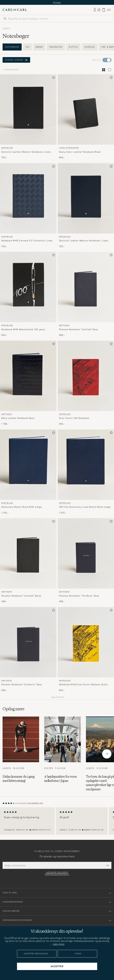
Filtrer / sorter (16, 60)
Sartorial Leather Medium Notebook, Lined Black (26, 152)
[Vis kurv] (104, 10)
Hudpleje (90, 47)
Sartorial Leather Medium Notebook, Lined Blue (83, 241)
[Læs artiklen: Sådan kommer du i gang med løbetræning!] (21, 754)
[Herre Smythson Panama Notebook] (86, 287)
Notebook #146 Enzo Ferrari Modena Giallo (84, 684)
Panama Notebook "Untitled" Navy (78, 329)
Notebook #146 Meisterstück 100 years (23, 329)
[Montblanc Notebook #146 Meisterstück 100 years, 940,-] (28, 294)
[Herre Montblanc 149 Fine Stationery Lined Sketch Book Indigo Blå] (86, 465)
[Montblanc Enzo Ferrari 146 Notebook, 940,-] (86, 383)
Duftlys (73, 47)
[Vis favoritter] (99, 10)
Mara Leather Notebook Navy (18, 418)
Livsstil (6, 29)
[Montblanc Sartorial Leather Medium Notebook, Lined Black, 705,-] (28, 117)
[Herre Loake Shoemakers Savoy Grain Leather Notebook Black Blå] (86, 109)
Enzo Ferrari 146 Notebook (74, 418)
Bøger (39, 47)
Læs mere (59, 944)
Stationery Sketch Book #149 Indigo (22, 507)
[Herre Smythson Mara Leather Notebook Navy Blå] (28, 376)
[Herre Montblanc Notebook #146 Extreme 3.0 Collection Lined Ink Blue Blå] (28, 198)
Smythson (64, 325)
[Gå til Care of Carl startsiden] (15, 10)
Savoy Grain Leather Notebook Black (80, 152)
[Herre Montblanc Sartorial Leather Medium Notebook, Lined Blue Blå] (86, 198)
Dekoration (56, 47)
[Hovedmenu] (109, 10)
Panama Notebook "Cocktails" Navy (22, 684)
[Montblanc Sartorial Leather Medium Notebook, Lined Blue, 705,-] (86, 206)
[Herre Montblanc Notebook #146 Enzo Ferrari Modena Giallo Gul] (86, 642)
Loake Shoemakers (69, 148)
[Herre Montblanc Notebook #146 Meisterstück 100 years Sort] (28, 287)
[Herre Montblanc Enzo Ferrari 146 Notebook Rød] (86, 376)
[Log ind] (95, 10)
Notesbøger (12, 47)
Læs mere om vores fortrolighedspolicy (57, 873)
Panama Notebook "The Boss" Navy (79, 596)
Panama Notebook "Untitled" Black (21, 596)
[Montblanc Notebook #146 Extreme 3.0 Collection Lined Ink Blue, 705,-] (28, 206)
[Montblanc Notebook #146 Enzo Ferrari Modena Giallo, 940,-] (86, 649)
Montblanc (7, 148)
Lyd (27, 47)
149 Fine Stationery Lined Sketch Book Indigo (85, 507)
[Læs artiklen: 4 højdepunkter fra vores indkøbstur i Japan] (63, 754)
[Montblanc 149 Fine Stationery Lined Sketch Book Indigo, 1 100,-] (86, 472)
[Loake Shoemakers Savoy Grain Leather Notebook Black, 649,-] (86, 117)
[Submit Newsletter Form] (107, 865)
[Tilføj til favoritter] (53, 78)
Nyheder (57, 2)
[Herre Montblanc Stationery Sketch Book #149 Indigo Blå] (28, 465)
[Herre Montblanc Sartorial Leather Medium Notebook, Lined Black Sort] (28, 109)
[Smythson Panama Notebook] (86, 294)
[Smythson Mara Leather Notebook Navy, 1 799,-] (28, 383)
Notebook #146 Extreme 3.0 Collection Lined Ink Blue (27, 241)
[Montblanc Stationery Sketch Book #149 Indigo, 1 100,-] (28, 472)
